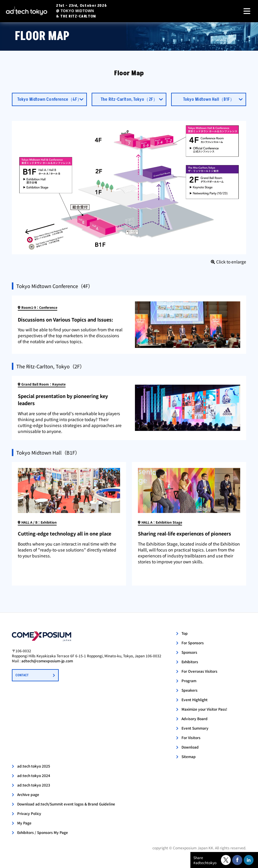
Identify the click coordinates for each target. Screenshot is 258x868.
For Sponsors (193, 643)
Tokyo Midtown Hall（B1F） (209, 99)
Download (190, 747)
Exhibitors (190, 662)
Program (189, 681)
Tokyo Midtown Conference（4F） (49, 99)
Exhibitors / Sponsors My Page (43, 832)
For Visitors (191, 737)
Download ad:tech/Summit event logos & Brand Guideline (66, 804)
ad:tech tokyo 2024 (34, 775)
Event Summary (195, 728)
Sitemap (189, 756)
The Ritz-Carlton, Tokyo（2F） (129, 99)
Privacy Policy (29, 813)
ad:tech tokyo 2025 (34, 766)
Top (185, 633)
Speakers (189, 690)
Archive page (28, 794)
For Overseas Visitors (199, 671)
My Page (24, 823)
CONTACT (22, 675)
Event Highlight (195, 700)
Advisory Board (195, 718)
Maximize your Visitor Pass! (204, 709)
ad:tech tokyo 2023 (34, 785)
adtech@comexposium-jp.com (47, 661)
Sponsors (189, 652)
